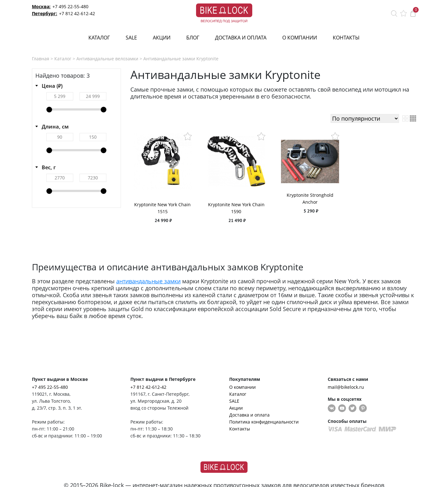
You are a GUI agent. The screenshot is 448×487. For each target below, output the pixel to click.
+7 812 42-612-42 (77, 13)
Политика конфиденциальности (264, 422)
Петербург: (45, 13)
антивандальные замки (148, 281)
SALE (131, 38)
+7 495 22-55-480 (70, 6)
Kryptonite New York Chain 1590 (236, 208)
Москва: (41, 6)
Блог (193, 38)
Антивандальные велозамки (107, 59)
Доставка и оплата (241, 38)
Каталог (99, 38)
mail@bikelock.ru (346, 387)
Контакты (346, 38)
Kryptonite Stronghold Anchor (310, 198)
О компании (300, 38)
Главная (41, 59)
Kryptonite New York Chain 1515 (162, 208)
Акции (162, 38)
